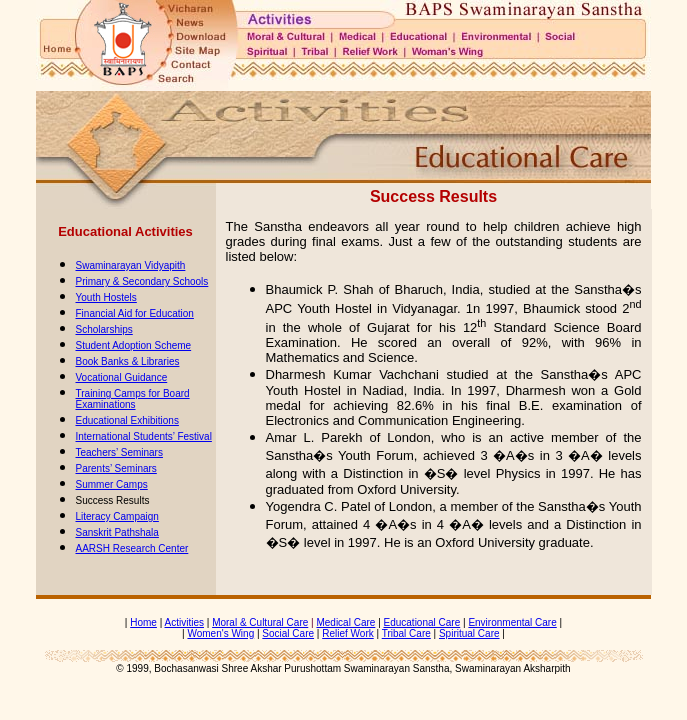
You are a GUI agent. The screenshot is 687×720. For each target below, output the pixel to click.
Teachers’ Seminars (119, 452)
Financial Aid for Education (135, 313)
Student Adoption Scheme (134, 345)
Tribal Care (406, 633)
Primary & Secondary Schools (142, 281)
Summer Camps (112, 484)
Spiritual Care (469, 633)
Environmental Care (512, 622)
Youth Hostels (106, 297)
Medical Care (345, 622)
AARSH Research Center (132, 548)
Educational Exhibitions (127, 420)
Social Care (288, 633)
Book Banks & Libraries (128, 361)
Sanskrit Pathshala (117, 532)
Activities (184, 622)
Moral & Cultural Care (260, 622)
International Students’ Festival (144, 436)
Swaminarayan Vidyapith (131, 265)
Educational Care (422, 622)
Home (143, 622)
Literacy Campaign (117, 516)
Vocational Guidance (122, 377)
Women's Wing (220, 633)
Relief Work (348, 633)
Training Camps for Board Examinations (133, 399)
